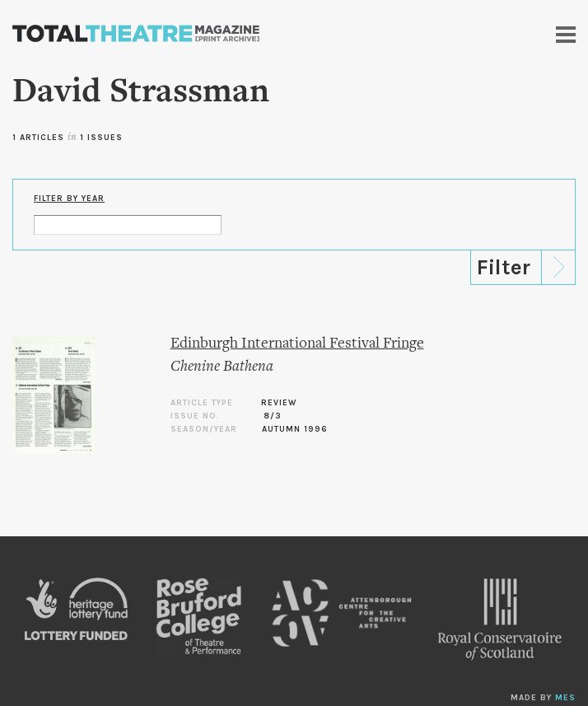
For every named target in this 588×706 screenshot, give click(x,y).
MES (565, 698)
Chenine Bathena (222, 367)
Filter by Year (69, 199)
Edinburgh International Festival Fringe (297, 344)
